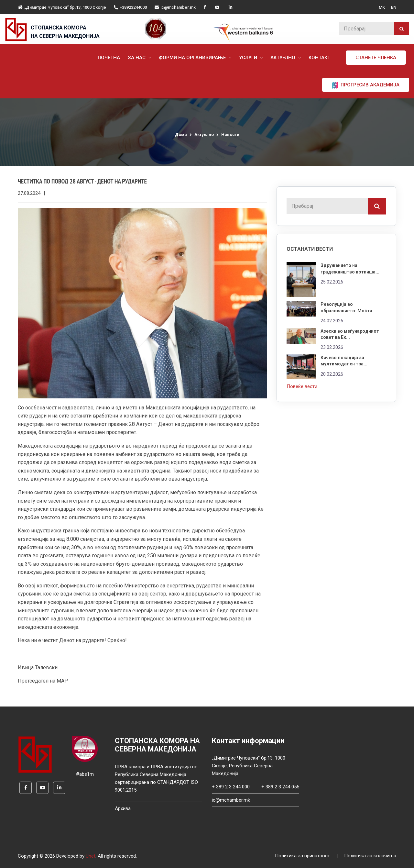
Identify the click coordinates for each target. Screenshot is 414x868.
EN (394, 7)
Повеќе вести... (303, 385)
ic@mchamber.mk (175, 7)
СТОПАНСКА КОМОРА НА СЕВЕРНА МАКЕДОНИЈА (65, 32)
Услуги (249, 58)
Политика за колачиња (370, 856)
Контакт (319, 58)
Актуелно (283, 58)
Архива (123, 809)
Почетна (109, 58)
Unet (91, 856)
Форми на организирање (193, 58)
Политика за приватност (302, 856)
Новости (230, 134)
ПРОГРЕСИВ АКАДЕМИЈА (366, 85)
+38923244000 (130, 7)
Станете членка (376, 58)
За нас (137, 58)
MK (382, 7)
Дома (181, 134)
